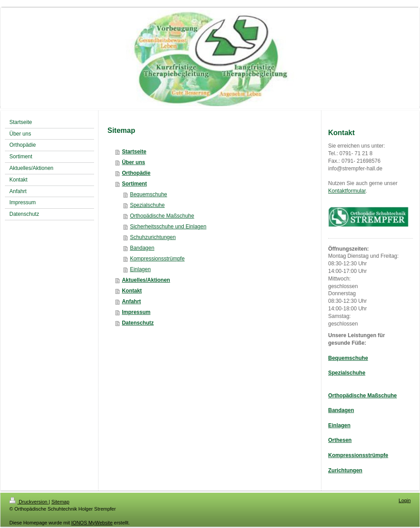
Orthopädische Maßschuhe (162, 216)
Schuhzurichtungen (153, 237)
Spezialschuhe (147, 205)
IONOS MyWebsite (92, 523)
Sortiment (134, 184)
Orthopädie (136, 173)
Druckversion (29, 502)
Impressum (136, 312)
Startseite (134, 152)
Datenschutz (138, 323)
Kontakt (132, 291)
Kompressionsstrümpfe (157, 259)
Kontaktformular (347, 191)
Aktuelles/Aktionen (146, 280)
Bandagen (142, 248)
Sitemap (60, 502)
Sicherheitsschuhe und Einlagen (168, 227)
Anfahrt (131, 301)
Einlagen (140, 269)
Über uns (133, 162)
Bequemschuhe (148, 194)
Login (405, 500)
